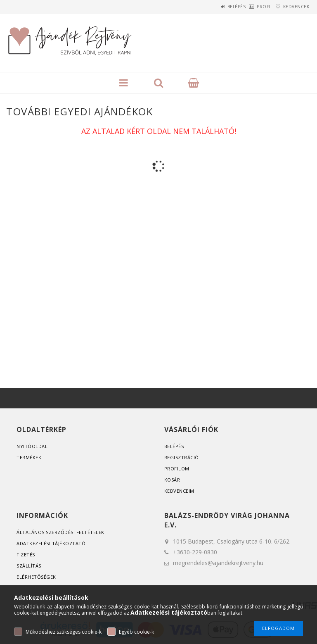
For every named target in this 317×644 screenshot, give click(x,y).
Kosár (172, 480)
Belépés (214, 7)
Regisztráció (182, 457)
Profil (251, 7)
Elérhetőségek (36, 577)
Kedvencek (292, 7)
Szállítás (29, 566)
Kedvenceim (179, 491)
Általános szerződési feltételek (60, 532)
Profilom (177, 469)
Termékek (29, 457)
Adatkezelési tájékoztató (51, 543)
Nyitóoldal (32, 446)
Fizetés (26, 555)
